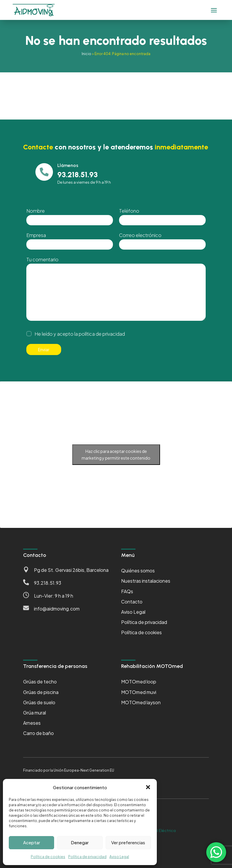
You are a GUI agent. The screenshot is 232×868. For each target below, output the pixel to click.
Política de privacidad (87, 857)
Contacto (132, 602)
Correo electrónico (140, 235)
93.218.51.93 (48, 583)
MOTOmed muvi (139, 692)
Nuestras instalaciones (146, 581)
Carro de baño (38, 733)
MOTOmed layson (141, 702)
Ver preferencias (128, 842)
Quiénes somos (138, 571)
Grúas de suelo (39, 702)
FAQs (127, 591)
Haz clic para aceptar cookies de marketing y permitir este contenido (116, 455)
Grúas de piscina (41, 692)
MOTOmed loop (139, 682)
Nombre (36, 211)
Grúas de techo (40, 682)
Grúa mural (35, 713)
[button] (148, 787)
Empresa (36, 235)
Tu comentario (42, 259)
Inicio (86, 54)
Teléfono (129, 211)
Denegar (80, 842)
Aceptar (32, 842)
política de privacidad (102, 334)
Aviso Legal (119, 857)
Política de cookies (48, 857)
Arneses (32, 723)
